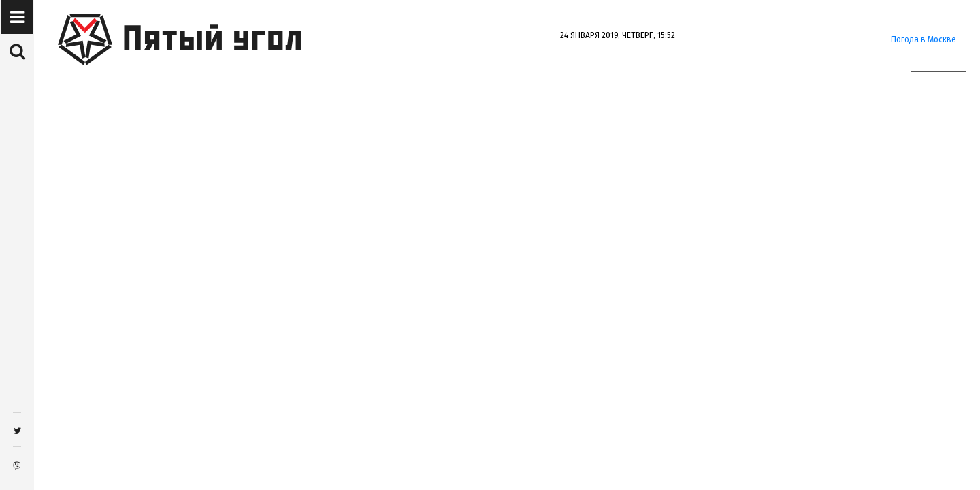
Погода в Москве (924, 39)
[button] (17, 18)
